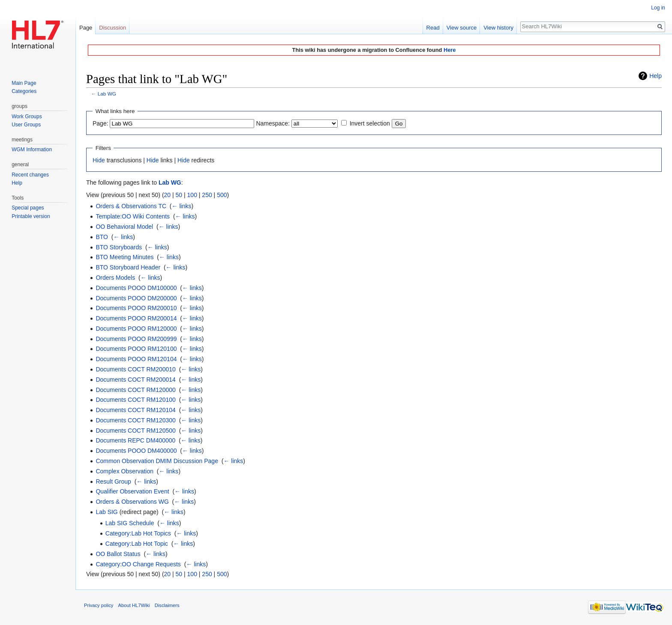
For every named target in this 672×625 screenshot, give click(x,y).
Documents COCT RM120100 (135, 400)
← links (182, 206)
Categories (24, 91)
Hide (99, 160)
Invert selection (370, 123)
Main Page (24, 83)
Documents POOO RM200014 (136, 318)
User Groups (26, 125)
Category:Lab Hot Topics (138, 533)
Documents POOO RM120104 (136, 359)
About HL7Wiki (134, 605)
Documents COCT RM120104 (135, 410)
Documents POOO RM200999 (136, 339)
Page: (100, 123)
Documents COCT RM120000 (135, 390)
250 (207, 195)
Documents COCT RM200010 (135, 369)
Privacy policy (99, 605)
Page (86, 28)
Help (655, 76)
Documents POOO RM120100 (136, 349)
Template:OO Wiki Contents (133, 216)
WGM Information (32, 150)
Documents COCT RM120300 (135, 420)
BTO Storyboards (119, 247)
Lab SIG (106, 512)
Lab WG (107, 94)
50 (179, 195)
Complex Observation (124, 471)
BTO (102, 237)
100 (192, 195)
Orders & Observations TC (131, 206)
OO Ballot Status (118, 554)
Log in (658, 8)
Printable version (31, 216)
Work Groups (27, 117)
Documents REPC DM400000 (135, 440)
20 (168, 195)
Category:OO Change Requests (138, 564)
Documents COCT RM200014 (135, 380)
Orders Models (115, 278)
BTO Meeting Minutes (124, 257)
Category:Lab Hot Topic (137, 544)
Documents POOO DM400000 (136, 451)
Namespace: (273, 123)
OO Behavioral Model (124, 227)
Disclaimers (167, 605)
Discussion (112, 28)
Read (433, 28)
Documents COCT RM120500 (135, 431)
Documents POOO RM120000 (136, 329)
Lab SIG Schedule (130, 523)
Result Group (113, 481)
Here (450, 50)
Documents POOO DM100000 (136, 288)
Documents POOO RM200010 (136, 308)
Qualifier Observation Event (132, 491)
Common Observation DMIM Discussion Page (157, 461)
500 (222, 195)
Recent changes (30, 175)
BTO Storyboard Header (128, 267)
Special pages (28, 208)
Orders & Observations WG (132, 502)
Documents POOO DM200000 (136, 298)
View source (462, 28)
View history (498, 28)
